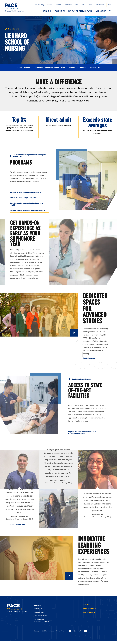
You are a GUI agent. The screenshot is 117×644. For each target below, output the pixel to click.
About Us (50, 5)
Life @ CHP (101, 11)
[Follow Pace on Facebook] (70, 631)
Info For (59, 5)
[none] (58, 40)
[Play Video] (74, 333)
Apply (91, 5)
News (77, 5)
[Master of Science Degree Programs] (29, 198)
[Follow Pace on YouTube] (86, 631)
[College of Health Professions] (16, 8)
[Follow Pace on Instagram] (80, 631)
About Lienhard (24, 68)
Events (83, 5)
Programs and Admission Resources (50, 68)
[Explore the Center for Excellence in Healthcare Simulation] (88, 433)
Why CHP (47, 11)
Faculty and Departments (80, 11)
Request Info (100, 5)
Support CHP (69, 5)
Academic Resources (78, 68)
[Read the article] (90, 358)
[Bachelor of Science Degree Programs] (29, 193)
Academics (60, 11)
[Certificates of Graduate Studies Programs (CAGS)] (29, 205)
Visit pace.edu (39, 5)
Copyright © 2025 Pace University (44, 631)
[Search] (110, 11)
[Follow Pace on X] (75, 631)
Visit (109, 5)
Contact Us (95, 68)
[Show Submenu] (53, 5)
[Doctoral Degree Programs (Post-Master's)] (29, 211)
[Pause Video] (114, 61)
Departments (14, 29)
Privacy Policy (60, 631)
